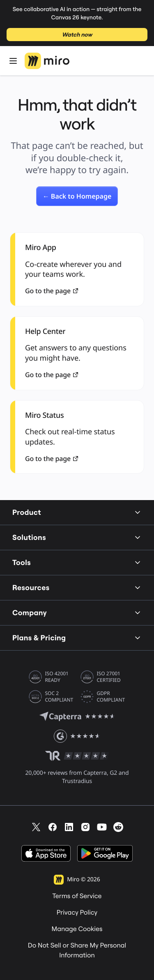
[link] (77, 196)
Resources (77, 587)
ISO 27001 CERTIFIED (109, 677)
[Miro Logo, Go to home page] (47, 61)
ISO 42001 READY (57, 677)
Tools (77, 562)
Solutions (77, 537)
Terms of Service (77, 896)
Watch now (77, 35)
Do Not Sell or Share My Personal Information (77, 950)
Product (77, 512)
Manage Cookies (77, 929)
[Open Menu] (13, 61)
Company (77, 613)
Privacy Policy (77, 913)
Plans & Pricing (77, 638)
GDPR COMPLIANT (111, 697)
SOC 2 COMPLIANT (59, 697)
